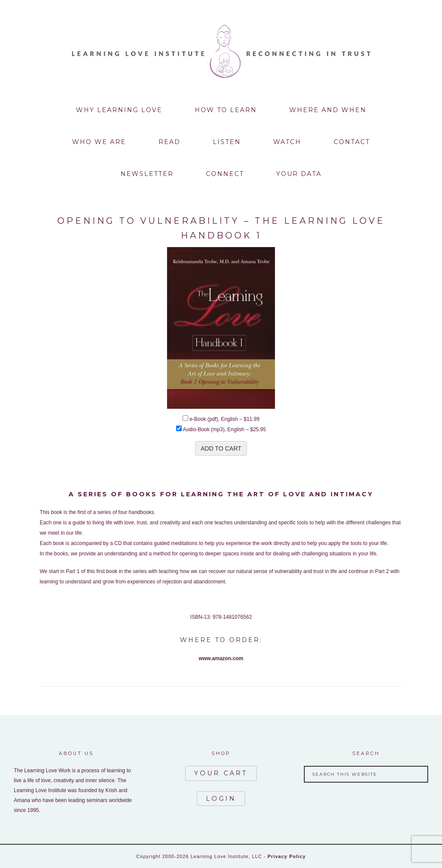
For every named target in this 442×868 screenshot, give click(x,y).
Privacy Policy (287, 856)
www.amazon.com (221, 658)
